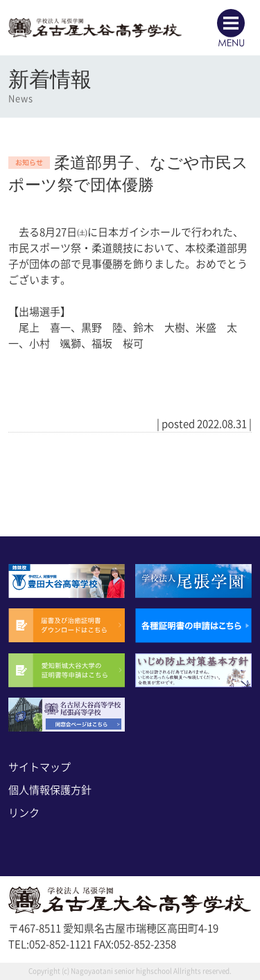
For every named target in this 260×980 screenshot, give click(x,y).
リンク (24, 813)
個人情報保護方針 (50, 790)
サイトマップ (40, 767)
